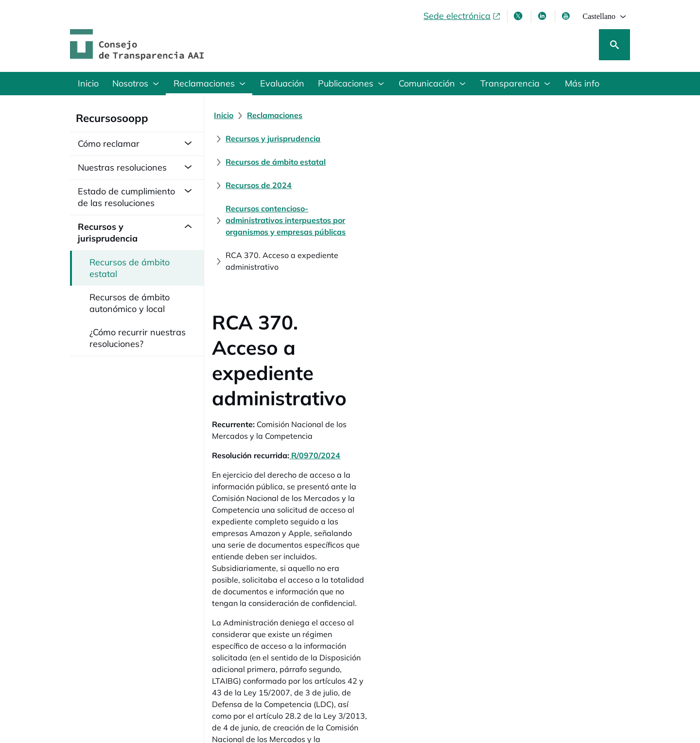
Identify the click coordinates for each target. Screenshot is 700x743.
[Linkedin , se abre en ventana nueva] (543, 16)
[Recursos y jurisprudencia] (367, 115)
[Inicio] (227, 115)
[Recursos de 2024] (575, 115)
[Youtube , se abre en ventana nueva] (567, 16)
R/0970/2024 (319, 288)
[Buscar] (614, 45)
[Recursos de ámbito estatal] (478, 115)
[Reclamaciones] (279, 115)
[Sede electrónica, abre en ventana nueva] (462, 16)
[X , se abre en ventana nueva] (519, 16)
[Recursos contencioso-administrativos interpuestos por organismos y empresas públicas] (392, 138)
